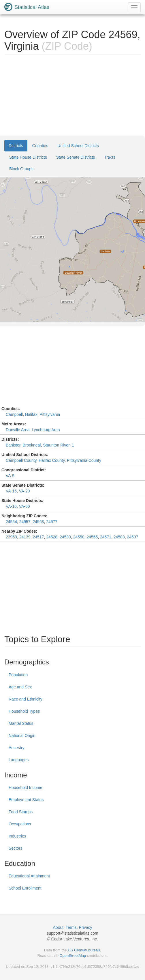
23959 (11, 537)
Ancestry (16, 748)
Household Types (24, 711)
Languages (19, 760)
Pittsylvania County (84, 460)
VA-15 (11, 491)
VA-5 (10, 476)
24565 (92, 537)
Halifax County (52, 460)
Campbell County (21, 460)
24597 (132, 537)
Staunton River (56, 445)
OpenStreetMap (73, 956)
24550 (79, 537)
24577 (52, 522)
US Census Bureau (84, 950)
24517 (38, 537)
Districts (16, 146)
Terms (71, 927)
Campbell (14, 414)
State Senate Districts (76, 157)
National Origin (22, 736)
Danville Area (18, 430)
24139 (25, 537)
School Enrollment (25, 888)
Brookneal (32, 445)
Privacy (86, 927)
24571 (106, 537)
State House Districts (28, 157)
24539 (65, 537)
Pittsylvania (50, 414)
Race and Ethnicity (26, 699)
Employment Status (26, 800)
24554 (11, 522)
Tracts (110, 157)
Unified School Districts (78, 146)
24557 (25, 522)
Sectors (15, 848)
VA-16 (11, 506)
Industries (17, 836)
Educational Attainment (29, 876)
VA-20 (25, 491)
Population (18, 675)
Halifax (31, 414)
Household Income (26, 788)
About (58, 927)
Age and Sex (20, 687)
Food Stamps (21, 812)
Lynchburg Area (46, 430)
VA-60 (25, 506)
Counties (40, 146)
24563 (38, 522)
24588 (119, 537)
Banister (13, 445)
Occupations (20, 824)
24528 (52, 537)
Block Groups (21, 169)
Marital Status (21, 723)
